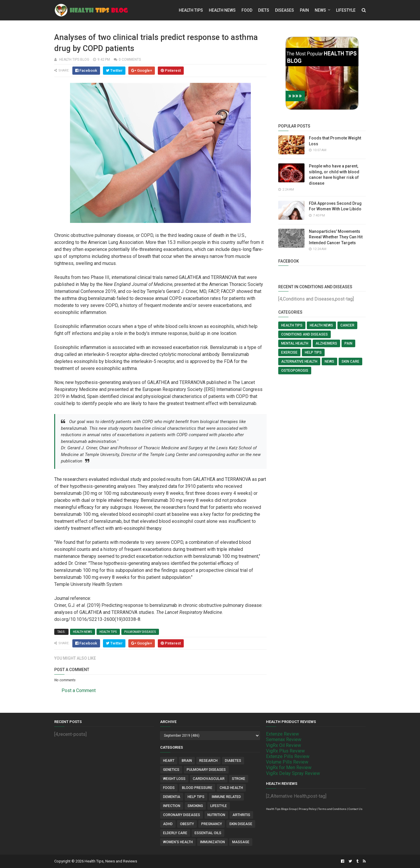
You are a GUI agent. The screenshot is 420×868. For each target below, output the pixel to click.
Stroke (239, 779)
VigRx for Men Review (289, 767)
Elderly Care (175, 833)
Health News (222, 10)
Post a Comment (79, 690)
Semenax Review (284, 739)
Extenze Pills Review (288, 756)
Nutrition (216, 815)
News (320, 10)
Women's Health (178, 842)
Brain (187, 761)
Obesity (187, 824)
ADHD (168, 824)
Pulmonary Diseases (140, 632)
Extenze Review (282, 734)
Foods (169, 788)
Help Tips (313, 352)
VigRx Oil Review (283, 745)
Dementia (172, 797)
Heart (169, 761)
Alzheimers (326, 343)
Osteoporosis (295, 371)
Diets (264, 10)
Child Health (231, 788)
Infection (172, 806)
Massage (241, 842)
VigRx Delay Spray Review (293, 773)
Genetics (171, 770)
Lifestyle (346, 10)
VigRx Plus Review (285, 751)
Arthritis (241, 815)
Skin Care (350, 361)
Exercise (289, 352)
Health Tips (191, 10)
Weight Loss (174, 779)
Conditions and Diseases (304, 334)
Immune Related (226, 797)
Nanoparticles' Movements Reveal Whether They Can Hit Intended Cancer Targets (336, 237)
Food (247, 10)
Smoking (195, 806)
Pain (304, 10)
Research (208, 761)
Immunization (212, 842)
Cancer (347, 325)
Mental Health (295, 343)
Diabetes (233, 761)
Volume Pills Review (287, 762)
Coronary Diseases (182, 815)
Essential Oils (208, 833)
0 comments (130, 60)
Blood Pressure (197, 788)
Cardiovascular (209, 779)
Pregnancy (212, 824)
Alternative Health (299, 361)
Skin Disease (241, 824)
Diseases (285, 10)
